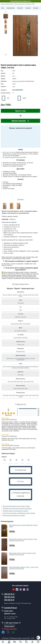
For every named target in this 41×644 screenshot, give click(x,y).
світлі (20, 310)
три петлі (16, 358)
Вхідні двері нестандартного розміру (14, 515)
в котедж (15, 295)
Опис (3, 8)
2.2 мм (22, 345)
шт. (14, 76)
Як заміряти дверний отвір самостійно (14, 157)
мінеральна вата (21, 351)
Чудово (28, 463)
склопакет (24, 331)
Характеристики (11, 8)
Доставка (36, 8)
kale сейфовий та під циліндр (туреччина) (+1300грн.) (25, 367)
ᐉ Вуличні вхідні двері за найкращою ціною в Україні (19, 513)
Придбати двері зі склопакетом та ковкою (15, 511)
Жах (5, 463)
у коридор (25, 295)
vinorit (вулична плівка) (17, 324)
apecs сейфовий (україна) (23, 367)
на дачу (5, 295)
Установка (28, 8)
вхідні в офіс (31, 295)
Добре (22, 463)
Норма (16, 463)
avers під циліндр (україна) (9, 367)
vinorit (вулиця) (26, 324)
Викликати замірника (9, 152)
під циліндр (23, 317)
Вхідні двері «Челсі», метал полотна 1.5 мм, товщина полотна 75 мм (22, 554)
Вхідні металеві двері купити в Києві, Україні (16, 506)
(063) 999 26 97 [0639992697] (9, 600)
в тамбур (20, 295)
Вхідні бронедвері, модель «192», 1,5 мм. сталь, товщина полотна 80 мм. (24, 568)
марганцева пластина (24, 358)
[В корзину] (20, 116)
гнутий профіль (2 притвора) (20, 338)
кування (19, 331)
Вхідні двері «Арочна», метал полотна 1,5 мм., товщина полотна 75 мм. (23, 540)
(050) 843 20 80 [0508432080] (9, 597)
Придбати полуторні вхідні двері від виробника (17, 509)
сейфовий (17, 317)
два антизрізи (10, 358)
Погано (11, 463)
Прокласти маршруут (9, 626)
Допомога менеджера (20, 121)
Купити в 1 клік (20, 111)
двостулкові (20, 375)
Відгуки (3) (20, 8)
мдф (15, 331)
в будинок (9, 295)
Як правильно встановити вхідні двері (14, 164)
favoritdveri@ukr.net (10, 608)
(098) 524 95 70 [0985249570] (9, 594)
